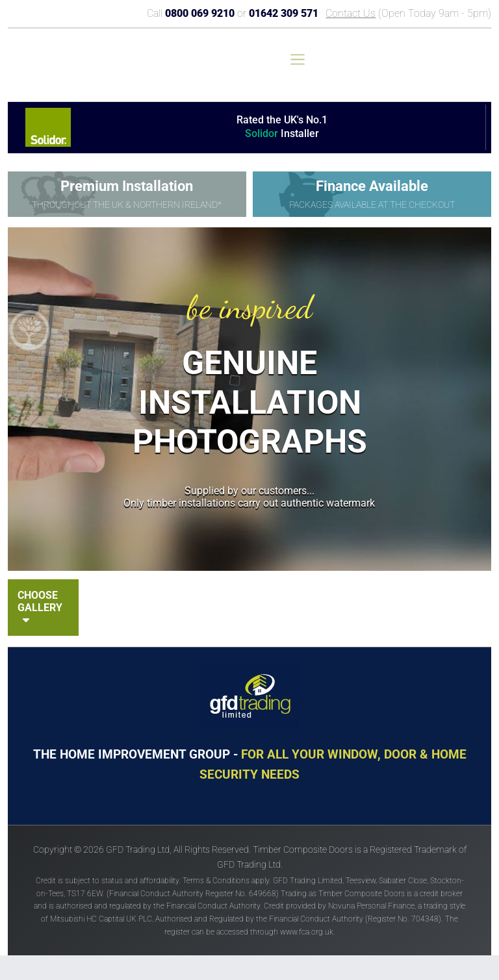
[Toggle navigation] (298, 59)
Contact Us (351, 13)
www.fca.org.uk (307, 932)
